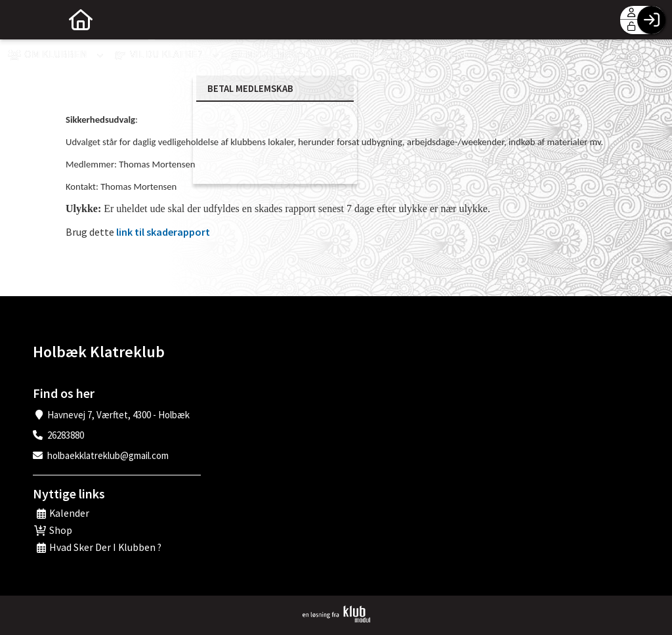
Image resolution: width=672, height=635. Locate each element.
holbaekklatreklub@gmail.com (108, 455)
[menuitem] (20, 20)
